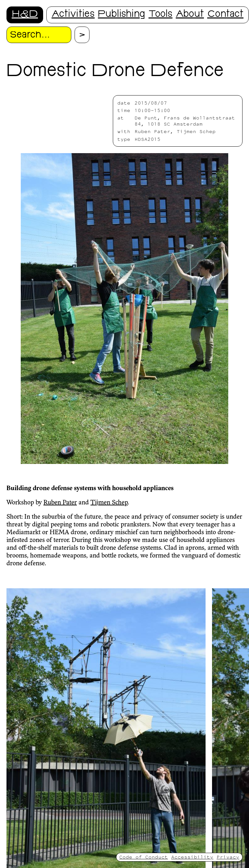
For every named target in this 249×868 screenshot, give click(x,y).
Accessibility (192, 857)
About (190, 15)
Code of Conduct (144, 857)
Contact (225, 15)
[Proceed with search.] (82, 35)
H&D (25, 15)
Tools (160, 15)
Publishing (122, 15)
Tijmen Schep (109, 503)
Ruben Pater (60, 503)
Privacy (228, 857)
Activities (73, 15)
